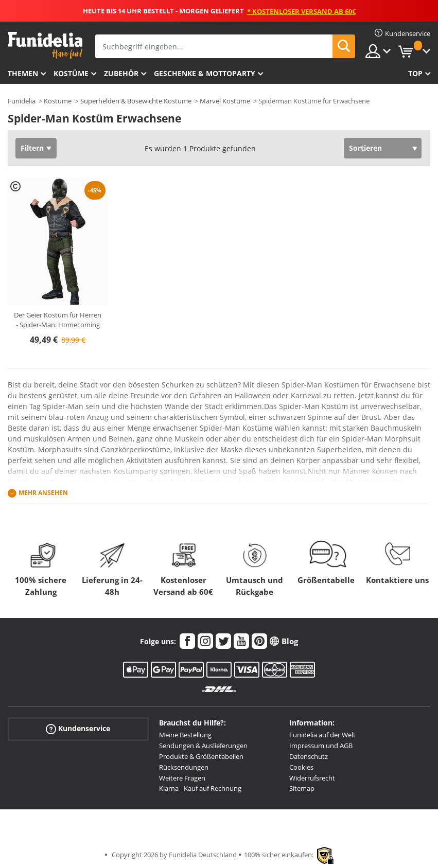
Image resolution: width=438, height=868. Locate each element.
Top (415, 73)
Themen (23, 73)
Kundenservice (78, 729)
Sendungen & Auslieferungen (203, 746)
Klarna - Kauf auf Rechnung (200, 788)
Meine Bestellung (185, 735)
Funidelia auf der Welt (322, 735)
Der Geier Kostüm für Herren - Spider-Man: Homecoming (58, 320)
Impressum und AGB (321, 746)
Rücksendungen (184, 767)
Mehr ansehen (43, 493)
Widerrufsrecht (312, 778)
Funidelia (22, 101)
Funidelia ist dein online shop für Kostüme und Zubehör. (45, 46)
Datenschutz (309, 756)
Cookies (301, 767)
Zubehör (121, 73)
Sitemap (302, 788)
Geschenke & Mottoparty (205, 73)
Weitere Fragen (182, 778)
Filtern (32, 148)
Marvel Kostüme (225, 101)
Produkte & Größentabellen (201, 756)
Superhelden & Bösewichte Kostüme (136, 101)
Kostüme (71, 73)
